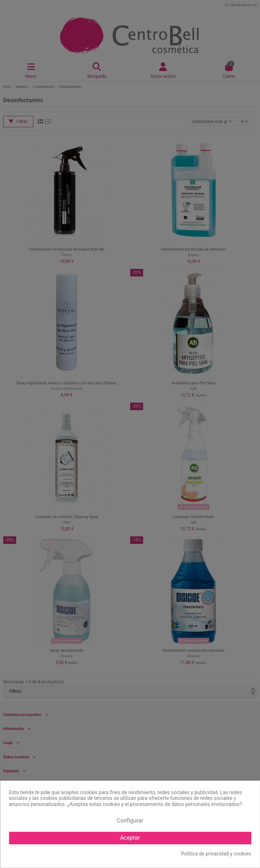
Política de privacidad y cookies (216, 854)
